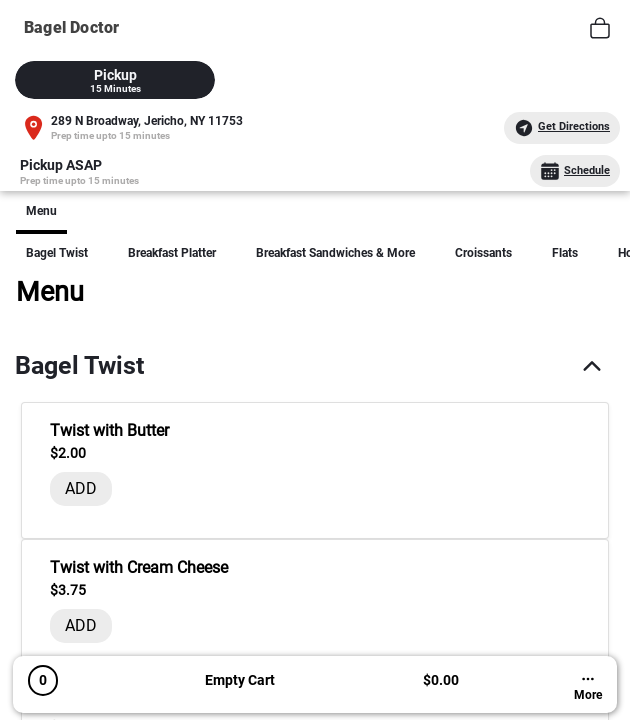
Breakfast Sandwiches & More (335, 253)
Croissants (483, 253)
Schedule (575, 171)
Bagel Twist (57, 253)
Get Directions (562, 128)
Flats (565, 253)
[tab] (115, 80)
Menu (41, 211)
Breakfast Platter (172, 253)
